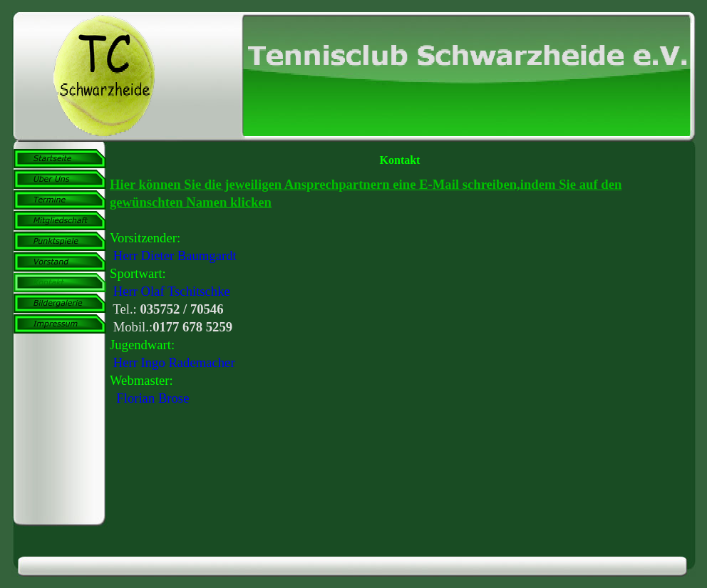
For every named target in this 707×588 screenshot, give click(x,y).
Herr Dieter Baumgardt (175, 256)
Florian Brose (153, 398)
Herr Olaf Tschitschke (172, 291)
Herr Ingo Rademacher (174, 362)
